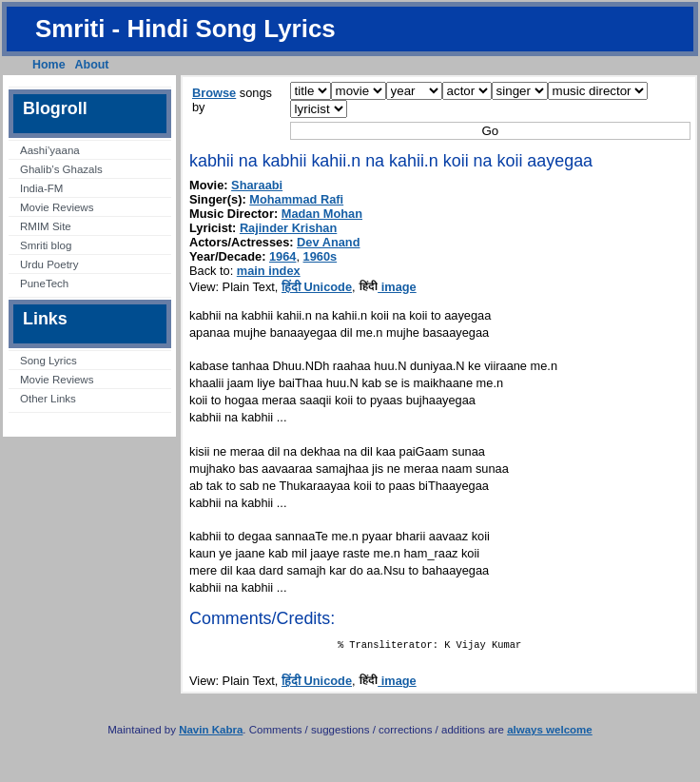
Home (49, 65)
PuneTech (44, 283)
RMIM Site (46, 226)
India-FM (41, 188)
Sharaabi (257, 185)
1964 (282, 256)
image (388, 287)
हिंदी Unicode (317, 287)
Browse (214, 93)
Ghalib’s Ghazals (61, 169)
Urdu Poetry (49, 264)
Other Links (48, 399)
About (92, 65)
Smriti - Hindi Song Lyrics (185, 29)
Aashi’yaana (50, 150)
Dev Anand (328, 242)
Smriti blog (46, 245)
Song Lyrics (49, 361)
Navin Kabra (211, 733)
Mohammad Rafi (296, 199)
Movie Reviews (57, 207)
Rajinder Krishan (288, 228)
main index (269, 271)
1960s (321, 256)
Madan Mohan (322, 214)
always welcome (550, 733)
